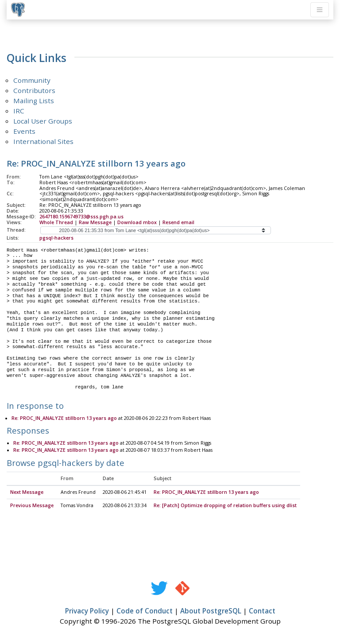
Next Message (27, 493)
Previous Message (32, 506)
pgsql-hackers (56, 238)
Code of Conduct (145, 611)
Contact (262, 611)
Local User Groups (43, 121)
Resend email (178, 222)
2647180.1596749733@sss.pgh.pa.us (81, 217)
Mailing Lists (34, 101)
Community (32, 80)
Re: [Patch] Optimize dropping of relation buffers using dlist (225, 506)
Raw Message (95, 222)
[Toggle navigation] (320, 10)
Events (24, 131)
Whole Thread (56, 222)
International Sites (43, 141)
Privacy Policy (87, 611)
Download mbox (137, 222)
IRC (19, 111)
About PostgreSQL (211, 611)
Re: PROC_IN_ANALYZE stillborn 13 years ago (64, 419)
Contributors (34, 90)
